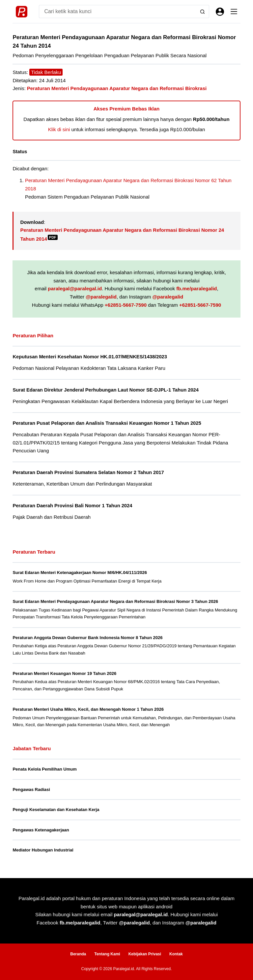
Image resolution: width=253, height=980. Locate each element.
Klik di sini (59, 129)
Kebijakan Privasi (145, 954)
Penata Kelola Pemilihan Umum (44, 769)
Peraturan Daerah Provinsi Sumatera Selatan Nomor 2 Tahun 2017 (88, 472)
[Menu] (234, 12)
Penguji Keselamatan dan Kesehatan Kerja (56, 810)
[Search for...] (117, 12)
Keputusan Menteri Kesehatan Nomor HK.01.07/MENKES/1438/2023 (90, 357)
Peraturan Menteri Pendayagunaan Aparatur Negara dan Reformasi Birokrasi (117, 88)
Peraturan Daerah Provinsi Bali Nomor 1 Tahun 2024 (72, 506)
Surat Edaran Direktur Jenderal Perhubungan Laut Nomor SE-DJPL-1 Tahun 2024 (106, 390)
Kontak (176, 954)
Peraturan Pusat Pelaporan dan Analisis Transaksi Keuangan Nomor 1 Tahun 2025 (107, 423)
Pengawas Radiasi (31, 789)
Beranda (78, 954)
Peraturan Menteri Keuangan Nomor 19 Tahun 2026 (64, 673)
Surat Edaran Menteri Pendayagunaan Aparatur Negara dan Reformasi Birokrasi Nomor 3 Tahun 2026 (115, 601)
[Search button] (203, 12)
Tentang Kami (107, 954)
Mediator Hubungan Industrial (43, 850)
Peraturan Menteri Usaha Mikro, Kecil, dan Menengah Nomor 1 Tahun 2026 (88, 709)
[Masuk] (220, 12)
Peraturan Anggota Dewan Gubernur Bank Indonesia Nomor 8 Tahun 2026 (87, 638)
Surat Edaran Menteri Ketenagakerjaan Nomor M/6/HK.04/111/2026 (80, 573)
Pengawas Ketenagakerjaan (41, 830)
